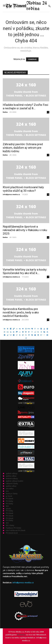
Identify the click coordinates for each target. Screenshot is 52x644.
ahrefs (8, 509)
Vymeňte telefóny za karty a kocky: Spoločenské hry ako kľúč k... (25, 271)
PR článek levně (12, 533)
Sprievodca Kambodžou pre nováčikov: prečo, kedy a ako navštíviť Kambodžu (21, 312)
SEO (7, 506)
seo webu (10, 489)
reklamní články (12, 484)
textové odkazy (12, 478)
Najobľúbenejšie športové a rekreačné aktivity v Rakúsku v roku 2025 (25, 230)
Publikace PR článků (13, 528)
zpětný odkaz (11, 476)
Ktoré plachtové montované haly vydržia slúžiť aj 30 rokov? (23, 189)
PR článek (9, 499)
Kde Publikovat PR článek (16, 530)
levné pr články (12, 494)
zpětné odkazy (12, 473)
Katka (5, 112)
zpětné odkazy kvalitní (14, 481)
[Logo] (26, 6)
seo (7, 491)
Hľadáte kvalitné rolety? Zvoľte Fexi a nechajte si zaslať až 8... (26, 107)
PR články (9, 501)
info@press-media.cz (11, 194)
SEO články (10, 525)
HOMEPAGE (32, 59)
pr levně (9, 496)
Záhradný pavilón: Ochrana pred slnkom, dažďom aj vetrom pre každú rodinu (23, 148)
